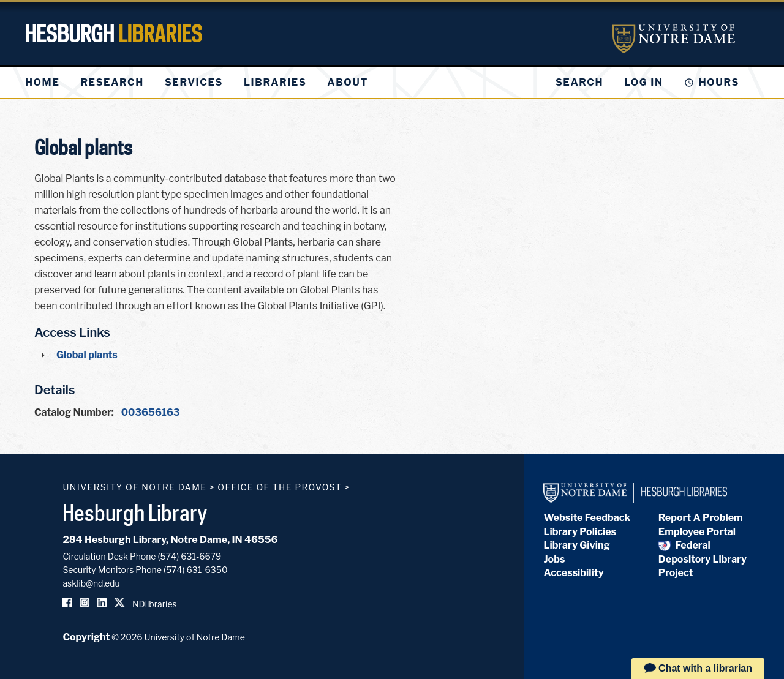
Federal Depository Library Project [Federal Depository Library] (703, 559)
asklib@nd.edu (91, 583)
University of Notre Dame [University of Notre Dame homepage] (134, 487)
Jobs (554, 559)
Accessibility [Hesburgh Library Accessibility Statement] (573, 573)
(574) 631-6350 (196, 570)
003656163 (151, 412)
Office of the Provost (280, 487)
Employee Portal (697, 532)
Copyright (86, 637)
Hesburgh (113, 34)
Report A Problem (701, 518)
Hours (719, 82)
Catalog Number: (74, 412)
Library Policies (580, 532)
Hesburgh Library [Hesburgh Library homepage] (135, 512)
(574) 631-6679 (190, 556)
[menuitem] (42, 83)
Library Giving (576, 545)
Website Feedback (587, 518)
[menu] (206, 83)
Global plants (87, 355)
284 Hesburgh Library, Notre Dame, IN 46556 (170, 540)
